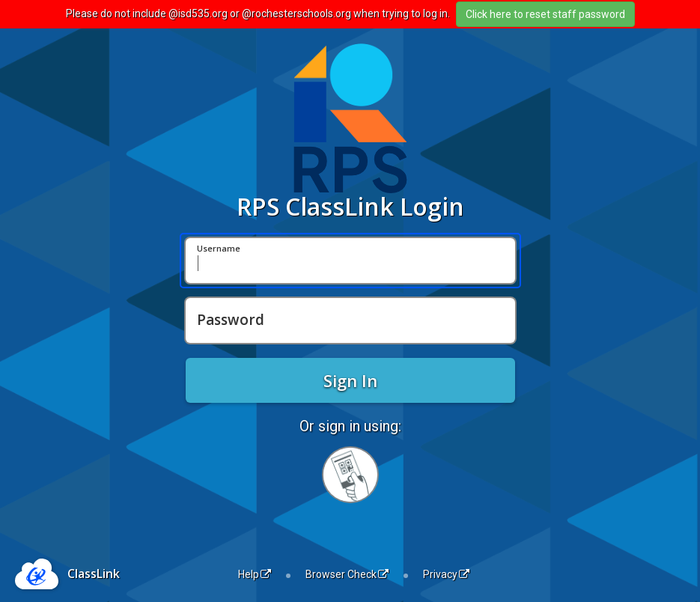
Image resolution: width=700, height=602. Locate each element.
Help (255, 574)
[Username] (350, 261)
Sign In (350, 380)
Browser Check (347, 574)
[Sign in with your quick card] (350, 475)
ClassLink (94, 574)
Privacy (446, 574)
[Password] (350, 320)
